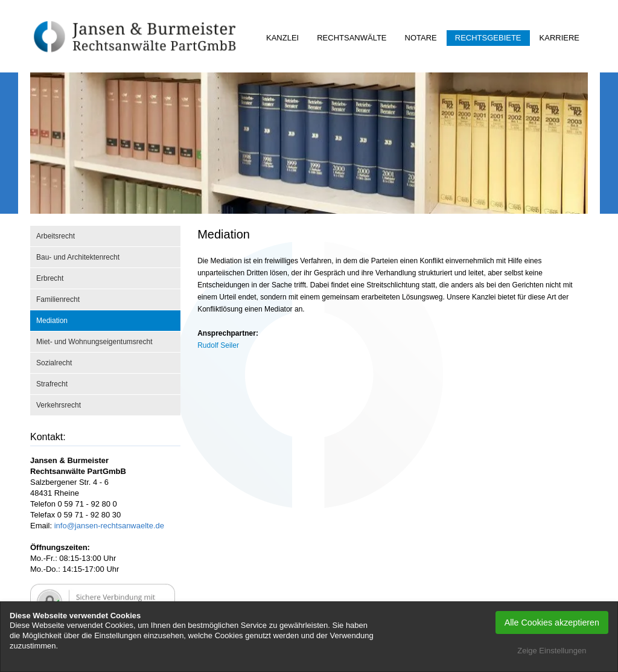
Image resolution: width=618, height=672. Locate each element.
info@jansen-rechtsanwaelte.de (109, 526)
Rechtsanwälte (352, 38)
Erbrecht (50, 278)
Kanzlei (282, 38)
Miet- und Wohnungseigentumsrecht (94, 342)
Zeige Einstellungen (552, 651)
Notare (421, 38)
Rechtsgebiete (488, 38)
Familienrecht (58, 299)
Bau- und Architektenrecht (78, 257)
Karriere (559, 38)
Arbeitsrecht (56, 236)
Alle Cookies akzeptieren (552, 622)
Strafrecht (52, 384)
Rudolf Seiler (218, 345)
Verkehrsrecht (59, 405)
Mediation (52, 321)
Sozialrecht (54, 363)
